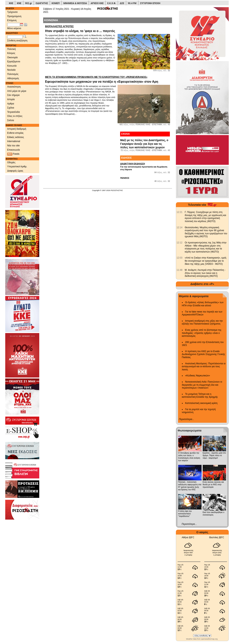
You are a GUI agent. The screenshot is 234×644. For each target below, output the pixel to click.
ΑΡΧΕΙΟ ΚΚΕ (97, 3)
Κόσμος (11, 53)
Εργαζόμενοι (14, 62)
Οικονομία (12, 57)
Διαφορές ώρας (15, 171)
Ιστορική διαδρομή (17, 129)
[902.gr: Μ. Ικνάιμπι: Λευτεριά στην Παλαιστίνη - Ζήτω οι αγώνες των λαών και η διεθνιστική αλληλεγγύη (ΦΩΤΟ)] (180, 270)
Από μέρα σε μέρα (17, 91)
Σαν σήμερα (13, 95)
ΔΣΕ (122, 3)
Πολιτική (11, 49)
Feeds (13, 154)
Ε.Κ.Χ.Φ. (112, 3)
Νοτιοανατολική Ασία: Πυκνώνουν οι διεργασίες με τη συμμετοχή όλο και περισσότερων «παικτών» (202, 385)
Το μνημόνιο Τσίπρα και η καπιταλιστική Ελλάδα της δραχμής (200, 396)
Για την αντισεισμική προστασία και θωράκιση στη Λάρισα (145, 167)
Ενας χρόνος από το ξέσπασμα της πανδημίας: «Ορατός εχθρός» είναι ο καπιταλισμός (202, 333)
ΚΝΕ (19, 3)
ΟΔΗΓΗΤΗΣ (42, 3)
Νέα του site (13, 146)
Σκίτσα (11, 120)
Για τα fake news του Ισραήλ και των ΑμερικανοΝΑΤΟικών (202, 313)
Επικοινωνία (14, 150)
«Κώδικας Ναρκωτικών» (198, 376)
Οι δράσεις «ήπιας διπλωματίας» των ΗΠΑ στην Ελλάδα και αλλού (203, 304)
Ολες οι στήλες (15, 116)
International (14, 141)
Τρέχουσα (12, 12)
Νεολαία (11, 70)
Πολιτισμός (13, 74)
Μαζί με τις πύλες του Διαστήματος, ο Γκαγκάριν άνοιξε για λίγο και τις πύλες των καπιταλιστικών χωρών (144, 144)
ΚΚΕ (11, 3)
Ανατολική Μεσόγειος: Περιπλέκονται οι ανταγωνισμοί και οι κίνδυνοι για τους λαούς (204, 367)
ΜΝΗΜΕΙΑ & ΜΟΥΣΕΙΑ (75, 3)
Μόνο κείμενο (14, 28)
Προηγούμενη (14, 16)
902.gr (28, 3)
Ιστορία (11, 99)
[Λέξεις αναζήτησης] (15, 37)
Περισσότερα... (187, 419)
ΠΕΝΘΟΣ (125, 178)
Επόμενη (12, 20)
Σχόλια (11, 108)
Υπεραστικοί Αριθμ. (17, 167)
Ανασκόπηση (14, 87)
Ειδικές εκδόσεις (16, 137)
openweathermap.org (209, 639)
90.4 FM (132, 3)
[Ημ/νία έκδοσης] (14, 25)
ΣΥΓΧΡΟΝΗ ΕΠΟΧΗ (150, 3)
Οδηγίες (11, 162)
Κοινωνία (12, 66)
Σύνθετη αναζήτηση (17, 41)
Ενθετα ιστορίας (15, 133)
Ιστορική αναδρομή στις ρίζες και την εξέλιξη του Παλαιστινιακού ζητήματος (202, 322)
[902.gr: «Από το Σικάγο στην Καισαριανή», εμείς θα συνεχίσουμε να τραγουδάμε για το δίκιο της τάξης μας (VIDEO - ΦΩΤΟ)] (180, 258)
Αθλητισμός (13, 78)
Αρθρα (11, 104)
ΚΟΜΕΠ (56, 3)
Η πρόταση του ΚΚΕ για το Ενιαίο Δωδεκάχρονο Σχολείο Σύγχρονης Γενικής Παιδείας (204, 354)
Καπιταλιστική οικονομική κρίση (201, 403)
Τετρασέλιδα (14, 112)
